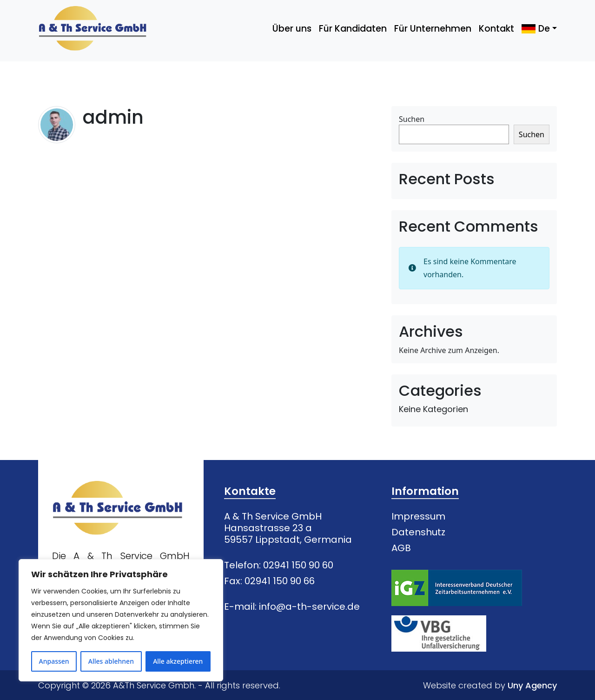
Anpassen (54, 661)
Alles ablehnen (111, 661)
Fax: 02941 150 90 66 (269, 581)
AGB (401, 548)
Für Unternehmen (433, 29)
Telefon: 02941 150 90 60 (279, 565)
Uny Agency (532, 685)
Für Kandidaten (353, 29)
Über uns (292, 29)
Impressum (418, 516)
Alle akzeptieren (178, 661)
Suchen (412, 119)
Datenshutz (418, 532)
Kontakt (496, 29)
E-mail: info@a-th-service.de (292, 607)
